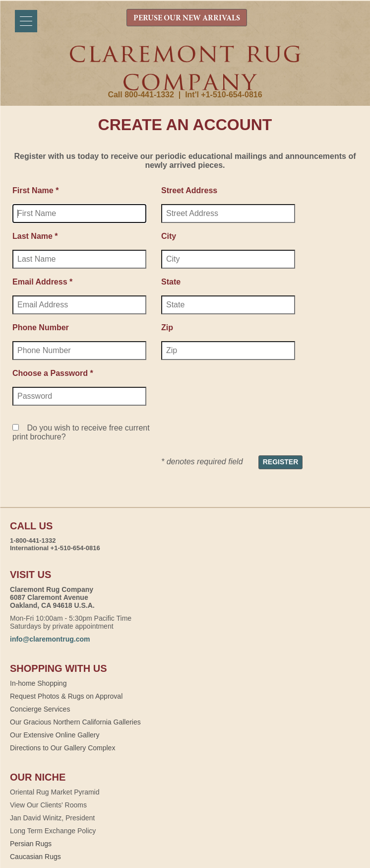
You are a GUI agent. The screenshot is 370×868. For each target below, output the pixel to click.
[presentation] (237, 392)
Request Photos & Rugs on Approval (66, 696)
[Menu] (26, 21)
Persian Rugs (31, 844)
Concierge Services (40, 709)
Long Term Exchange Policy (53, 831)
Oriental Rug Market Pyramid (55, 792)
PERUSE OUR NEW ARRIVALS (187, 18)
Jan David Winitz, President (52, 818)
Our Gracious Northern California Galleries (75, 722)
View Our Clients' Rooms (48, 805)
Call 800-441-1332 (141, 95)
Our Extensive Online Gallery (55, 735)
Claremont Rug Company (185, 68)
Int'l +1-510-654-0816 (223, 95)
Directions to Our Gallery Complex (62, 748)
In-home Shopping (38, 683)
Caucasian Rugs (35, 857)
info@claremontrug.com (50, 639)
